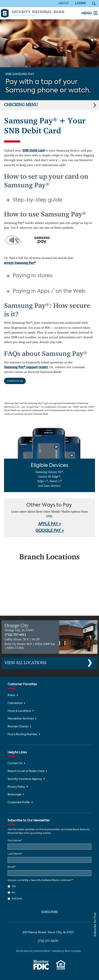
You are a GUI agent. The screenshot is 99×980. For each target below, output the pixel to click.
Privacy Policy (16, 787)
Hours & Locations (19, 711)
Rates (11, 695)
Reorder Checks (18, 727)
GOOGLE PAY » (50, 531)
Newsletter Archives (21, 719)
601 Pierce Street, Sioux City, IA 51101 (48, 932)
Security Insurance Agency (25, 779)
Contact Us (15, 381)
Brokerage (14, 795)
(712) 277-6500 (48, 941)
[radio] (49, 887)
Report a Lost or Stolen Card (26, 771)
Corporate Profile (19, 803)
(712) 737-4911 (15, 635)
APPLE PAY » (49, 524)
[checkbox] (49, 893)
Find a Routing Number (23, 735)
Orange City (16, 626)
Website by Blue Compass (66, 951)
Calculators (15, 703)
